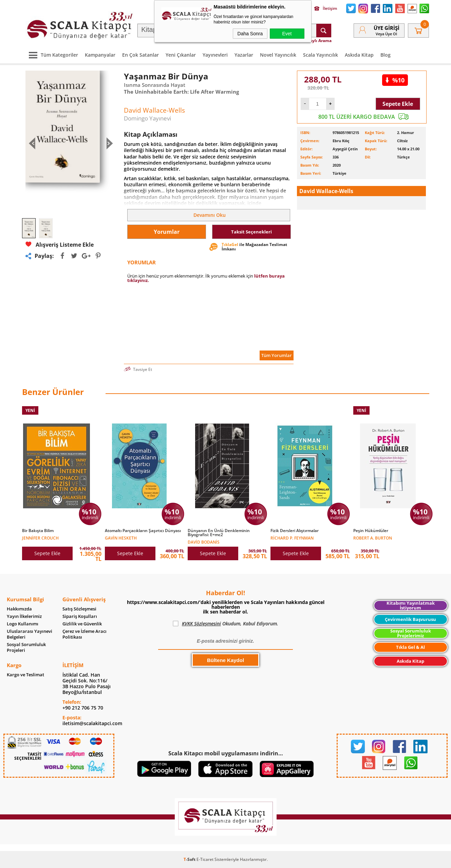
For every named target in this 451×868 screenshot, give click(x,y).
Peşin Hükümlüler (371, 531)
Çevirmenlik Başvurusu (410, 619)
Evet (287, 34)
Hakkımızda (19, 609)
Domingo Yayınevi (147, 118)
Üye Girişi (387, 28)
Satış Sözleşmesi (79, 609)
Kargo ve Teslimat (25, 675)
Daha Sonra (250, 34)
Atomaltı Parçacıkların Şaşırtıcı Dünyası (143, 531)
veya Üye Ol (386, 34)
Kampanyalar (100, 55)
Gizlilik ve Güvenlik (82, 624)
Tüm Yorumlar (277, 355)
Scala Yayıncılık (321, 55)
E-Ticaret (205, 859)
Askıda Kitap (359, 55)
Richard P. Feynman (292, 538)
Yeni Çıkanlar (181, 55)
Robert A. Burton (373, 538)
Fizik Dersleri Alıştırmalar (295, 531)
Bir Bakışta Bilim (38, 531)
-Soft (190, 859)
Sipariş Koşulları (80, 616)
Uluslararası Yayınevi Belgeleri (30, 634)
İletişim (326, 8)
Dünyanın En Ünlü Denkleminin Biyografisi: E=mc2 (219, 533)
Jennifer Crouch (40, 538)
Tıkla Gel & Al (410, 647)
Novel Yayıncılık (278, 55)
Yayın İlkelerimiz (24, 616)
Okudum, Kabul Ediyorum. (225, 624)
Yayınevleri (215, 55)
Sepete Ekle (398, 104)
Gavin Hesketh (121, 538)
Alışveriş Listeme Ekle (60, 244)
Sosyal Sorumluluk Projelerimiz (411, 633)
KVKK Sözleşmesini (201, 624)
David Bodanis (204, 542)
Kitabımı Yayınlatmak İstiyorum (411, 606)
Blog (386, 55)
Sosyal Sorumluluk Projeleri (26, 647)
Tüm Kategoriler (52, 55)
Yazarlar (244, 55)
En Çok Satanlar (140, 55)
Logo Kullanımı (23, 624)
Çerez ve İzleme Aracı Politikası (84, 634)
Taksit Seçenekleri (251, 232)
